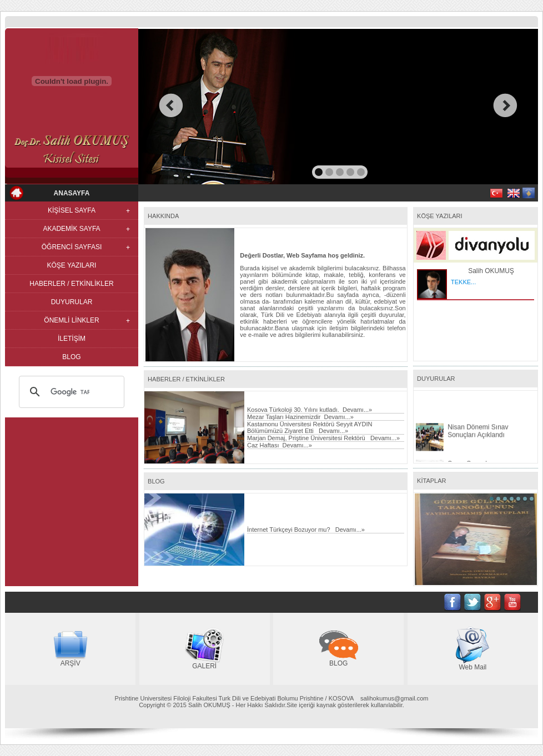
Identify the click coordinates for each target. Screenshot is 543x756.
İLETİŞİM (72, 339)
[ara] (70, 392)
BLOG (71, 357)
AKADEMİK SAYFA (71, 229)
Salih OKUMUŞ (491, 271)
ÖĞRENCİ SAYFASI (72, 247)
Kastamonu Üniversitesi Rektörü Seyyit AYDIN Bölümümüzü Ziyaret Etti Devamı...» (310, 427)
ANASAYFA (72, 193)
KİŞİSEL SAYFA (72, 210)
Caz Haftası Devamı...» (280, 445)
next (506, 105)
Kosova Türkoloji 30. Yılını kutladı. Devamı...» (310, 410)
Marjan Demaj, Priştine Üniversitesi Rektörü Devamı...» (323, 438)
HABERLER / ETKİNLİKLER (71, 284)
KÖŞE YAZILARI (72, 265)
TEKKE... (463, 282)
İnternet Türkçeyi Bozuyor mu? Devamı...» (306, 530)
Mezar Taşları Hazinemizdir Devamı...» (300, 417)
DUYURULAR (72, 302)
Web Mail (472, 667)
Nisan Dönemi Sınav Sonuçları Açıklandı (478, 442)
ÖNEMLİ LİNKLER (71, 320)
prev (171, 105)
